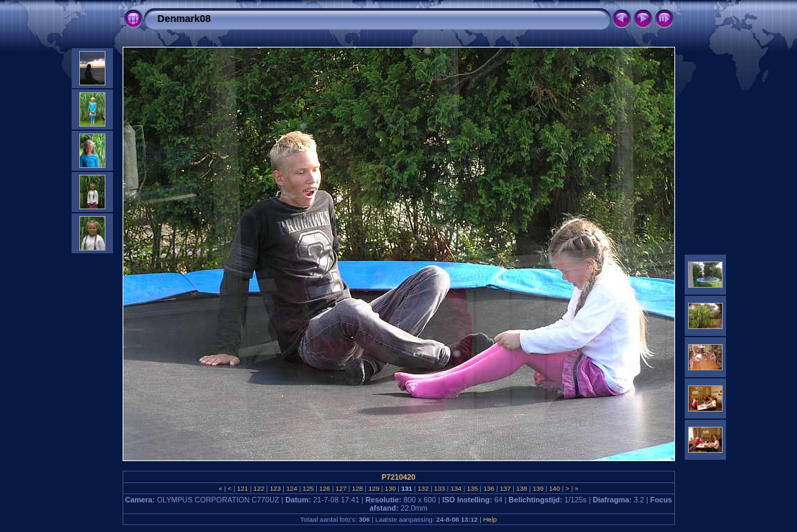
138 (522, 488)
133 (439, 488)
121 (242, 488)
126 (325, 488)
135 (472, 488)
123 (275, 488)
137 (505, 488)
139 (538, 488)
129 (374, 488)
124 (292, 488)
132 (423, 488)
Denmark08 (185, 19)
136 (489, 488)
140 (554, 488)
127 (341, 488)
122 (259, 488)
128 (357, 488)
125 (308, 488)
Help (490, 519)
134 (456, 488)
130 (390, 488)
